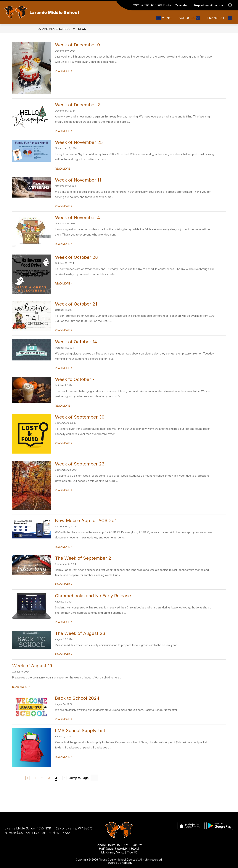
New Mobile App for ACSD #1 (86, 520)
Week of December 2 (78, 105)
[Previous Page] (28, 778)
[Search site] (231, 5)
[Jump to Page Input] (94, 778)
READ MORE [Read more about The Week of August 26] (64, 654)
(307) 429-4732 (59, 833)
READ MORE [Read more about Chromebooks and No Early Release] (64, 622)
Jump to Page (79, 778)
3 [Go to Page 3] (49, 778)
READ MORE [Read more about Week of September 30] (64, 443)
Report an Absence (209, 5)
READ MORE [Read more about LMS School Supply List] (64, 757)
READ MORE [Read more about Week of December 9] (64, 71)
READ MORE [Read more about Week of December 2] (64, 131)
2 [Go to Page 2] (42, 778)
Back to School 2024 (77, 698)
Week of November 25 (79, 142)
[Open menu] (164, 18)
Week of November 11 (78, 180)
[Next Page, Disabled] (65, 778)
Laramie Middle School (54, 29)
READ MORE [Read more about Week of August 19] (21, 687)
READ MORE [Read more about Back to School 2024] (64, 719)
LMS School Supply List (80, 731)
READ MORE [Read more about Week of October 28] (64, 283)
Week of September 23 (80, 464)
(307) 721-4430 (28, 833)
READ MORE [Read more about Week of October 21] (64, 330)
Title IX (132, 852)
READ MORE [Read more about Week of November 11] (64, 206)
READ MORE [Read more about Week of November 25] (64, 169)
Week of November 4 (78, 218)
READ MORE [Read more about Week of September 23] (64, 490)
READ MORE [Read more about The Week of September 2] (64, 584)
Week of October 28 (76, 257)
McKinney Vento (113, 852)
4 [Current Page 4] (56, 778)
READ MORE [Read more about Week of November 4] (64, 244)
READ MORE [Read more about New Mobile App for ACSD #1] (64, 547)
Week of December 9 (77, 45)
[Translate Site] (219, 18)
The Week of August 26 (80, 633)
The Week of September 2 (83, 558)
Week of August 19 (32, 666)
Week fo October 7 (75, 379)
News (82, 29)
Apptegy (127, 863)
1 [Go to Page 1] (36, 778)
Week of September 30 (80, 417)
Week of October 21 (76, 304)
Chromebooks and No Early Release (93, 596)
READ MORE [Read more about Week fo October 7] (64, 406)
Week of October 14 (76, 342)
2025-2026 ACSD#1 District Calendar (161, 5)
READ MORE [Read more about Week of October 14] (64, 368)
